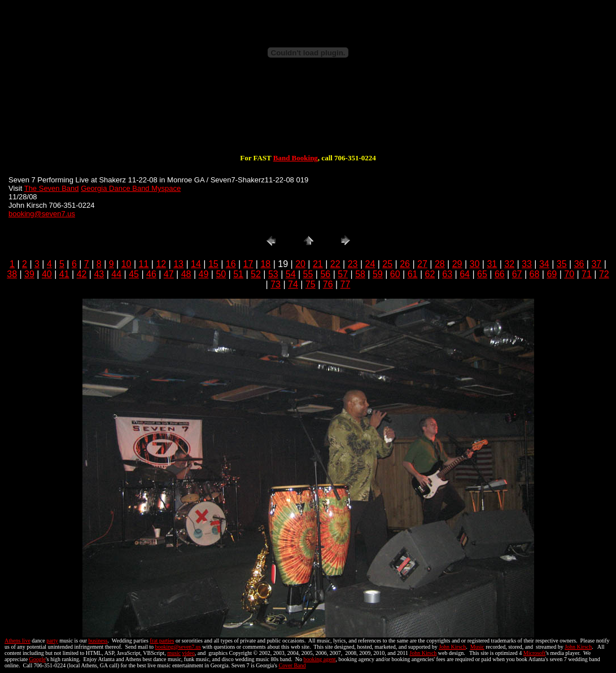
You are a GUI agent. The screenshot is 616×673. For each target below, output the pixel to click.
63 (447, 274)
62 (430, 274)
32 (509, 264)
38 (12, 274)
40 (47, 274)
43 (99, 274)
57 (343, 274)
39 (29, 274)
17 (248, 264)
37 (596, 264)
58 (360, 274)
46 (151, 274)
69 (552, 274)
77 (346, 284)
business (98, 641)
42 (82, 274)
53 (273, 274)
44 (116, 274)
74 (293, 284)
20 (300, 264)
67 (517, 274)
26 (405, 264)
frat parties (162, 641)
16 (231, 264)
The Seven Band (52, 188)
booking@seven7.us (42, 214)
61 (413, 274)
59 (378, 274)
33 (527, 264)
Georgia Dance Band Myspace (131, 188)
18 (265, 264)
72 (604, 274)
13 (178, 264)
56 (325, 274)
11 (144, 264)
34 (544, 264)
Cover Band (292, 665)
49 (204, 274)
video (189, 653)
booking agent (320, 659)
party (52, 641)
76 (328, 284)
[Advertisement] (308, 117)
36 (579, 264)
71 (587, 274)
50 (221, 274)
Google (38, 659)
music (174, 653)
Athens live (18, 641)
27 (422, 264)
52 (256, 274)
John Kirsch (452, 647)
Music (477, 647)
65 (482, 274)
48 (186, 274)
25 (387, 264)
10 (126, 264)
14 (196, 264)
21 (318, 264)
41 (64, 274)
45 (134, 274)
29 (457, 264)
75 (311, 284)
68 (535, 274)
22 (335, 264)
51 (238, 274)
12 (161, 264)
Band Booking (296, 158)
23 (353, 264)
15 (213, 264)
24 (370, 264)
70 (569, 274)
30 (475, 264)
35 (562, 264)
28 (440, 264)
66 (500, 274)
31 (492, 264)
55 (308, 274)
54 (291, 274)
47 (169, 274)
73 (276, 284)
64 (465, 274)
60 (395, 274)
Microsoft (534, 653)
